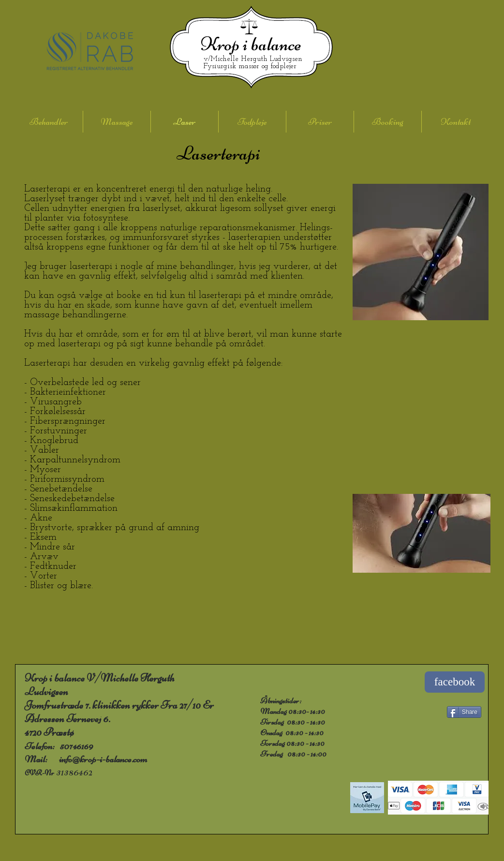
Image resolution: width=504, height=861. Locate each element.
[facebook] (455, 682)
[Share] (464, 712)
